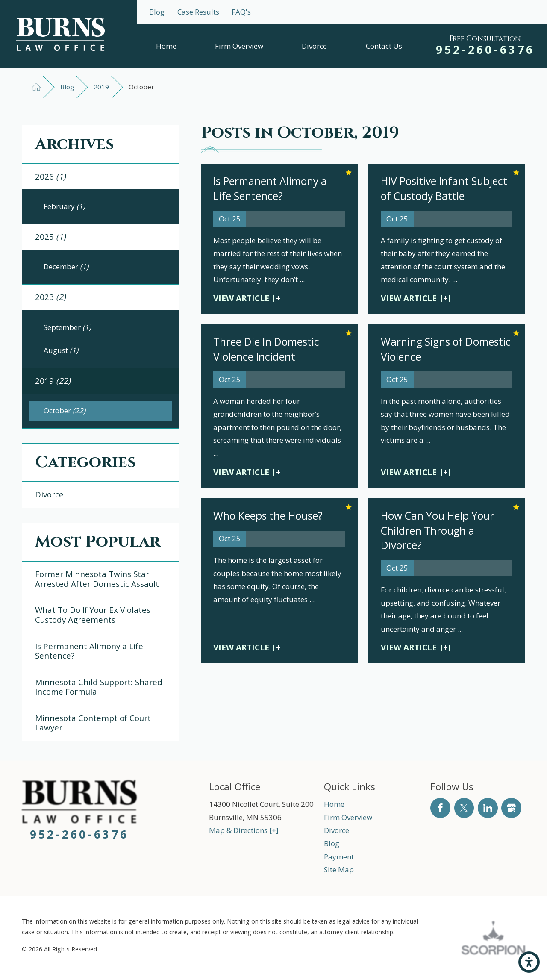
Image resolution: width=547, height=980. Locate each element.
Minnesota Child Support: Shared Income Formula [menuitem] (99, 687)
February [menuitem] (64, 206)
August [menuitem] (61, 350)
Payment (339, 857)
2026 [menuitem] (50, 177)
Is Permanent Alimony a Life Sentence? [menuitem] (89, 651)
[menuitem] (166, 46)
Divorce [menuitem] (49, 494)
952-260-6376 (485, 50)
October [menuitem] (65, 411)
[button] (529, 962)
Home (166, 46)
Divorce (314, 46)
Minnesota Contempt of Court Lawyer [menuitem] (93, 723)
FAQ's (241, 12)
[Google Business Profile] (511, 808)
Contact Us (384, 46)
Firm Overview (239, 46)
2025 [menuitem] (50, 237)
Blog (157, 12)
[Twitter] (464, 808)
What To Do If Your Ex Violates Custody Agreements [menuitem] (93, 615)
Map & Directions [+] (244, 830)
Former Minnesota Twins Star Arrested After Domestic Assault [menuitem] (97, 579)
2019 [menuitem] (53, 381)
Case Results (198, 12)
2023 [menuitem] (50, 297)
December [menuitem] (66, 266)
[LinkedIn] (488, 808)
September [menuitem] (67, 327)
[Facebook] (440, 808)
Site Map (339, 870)
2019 (101, 87)
